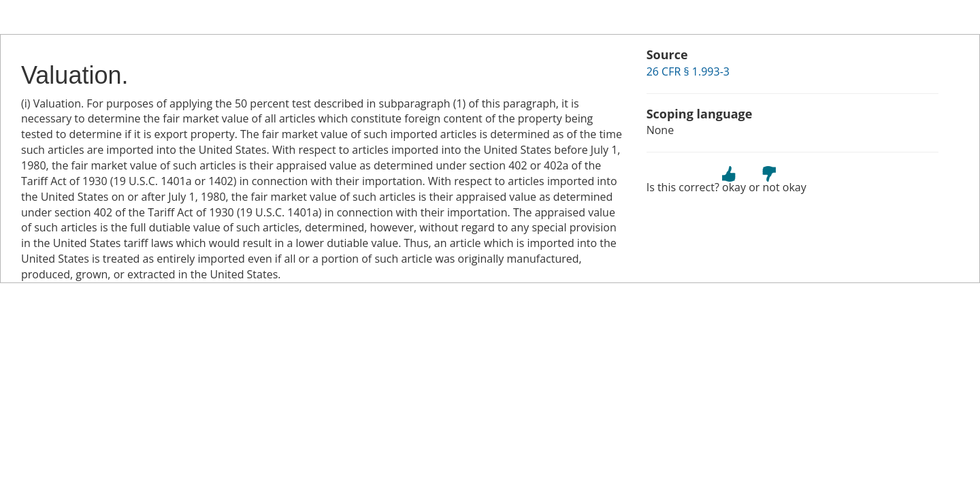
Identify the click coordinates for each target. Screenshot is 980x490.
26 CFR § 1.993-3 (688, 71)
